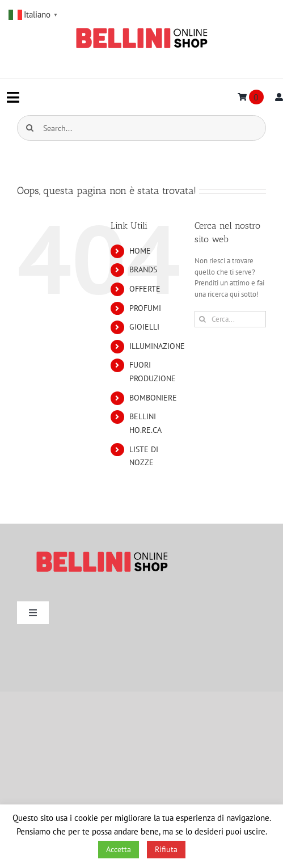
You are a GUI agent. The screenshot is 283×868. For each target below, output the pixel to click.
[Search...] (141, 128)
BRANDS (143, 269)
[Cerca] (30, 128)
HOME (140, 251)
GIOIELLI (144, 327)
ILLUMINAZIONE (157, 346)
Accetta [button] (119, 849)
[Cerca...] (230, 319)
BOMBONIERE (153, 398)
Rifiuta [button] (166, 849)
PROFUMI (145, 308)
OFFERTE (145, 289)
